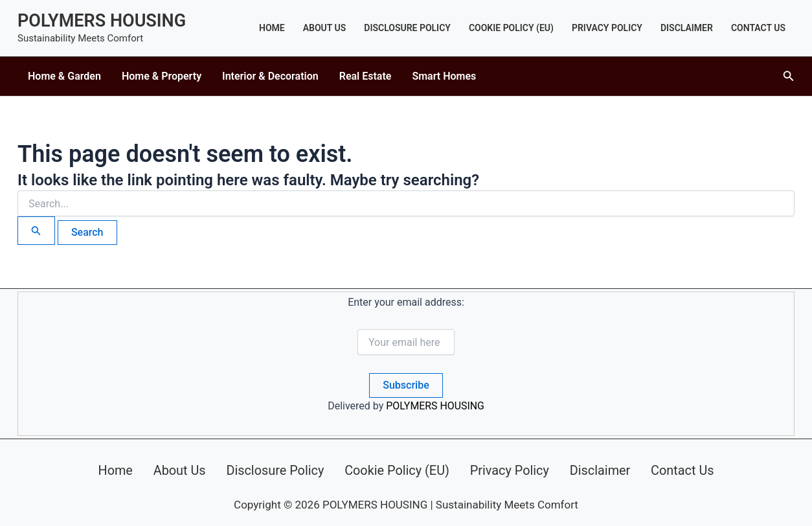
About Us (325, 28)
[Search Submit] (36, 231)
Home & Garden (64, 76)
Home (272, 28)
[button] (789, 76)
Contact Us (758, 28)
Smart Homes (444, 76)
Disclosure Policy (407, 28)
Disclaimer (687, 28)
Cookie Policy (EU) (511, 28)
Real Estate (366, 76)
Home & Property (162, 76)
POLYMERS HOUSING (102, 21)
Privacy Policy (607, 28)
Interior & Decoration (270, 76)
